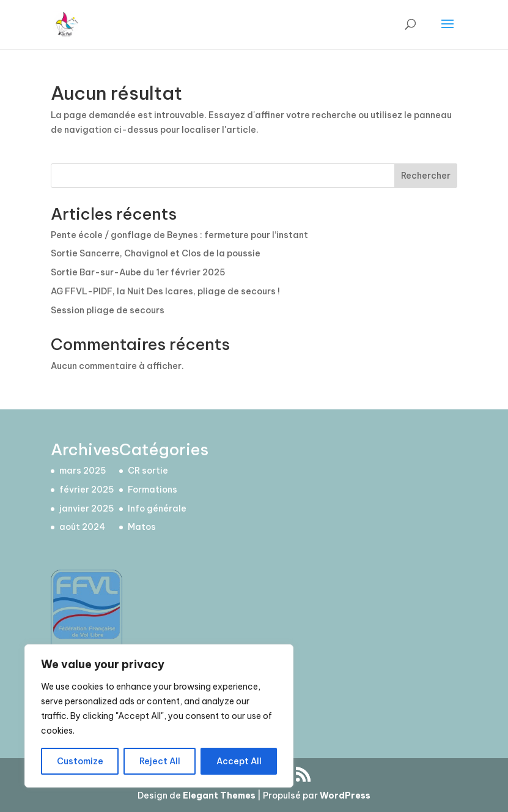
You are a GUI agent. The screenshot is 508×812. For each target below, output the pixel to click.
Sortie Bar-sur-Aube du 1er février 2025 (138, 272)
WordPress (345, 795)
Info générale (157, 508)
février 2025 (87, 490)
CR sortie (148, 471)
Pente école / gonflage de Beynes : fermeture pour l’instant (179, 235)
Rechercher (426, 176)
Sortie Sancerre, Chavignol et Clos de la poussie (156, 253)
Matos (142, 527)
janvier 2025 (87, 508)
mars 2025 (83, 471)
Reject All (160, 761)
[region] (159, 716)
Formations (153, 490)
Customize (80, 761)
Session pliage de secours (108, 310)
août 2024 (82, 527)
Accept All (239, 761)
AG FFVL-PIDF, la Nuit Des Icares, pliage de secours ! (165, 291)
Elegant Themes (219, 795)
